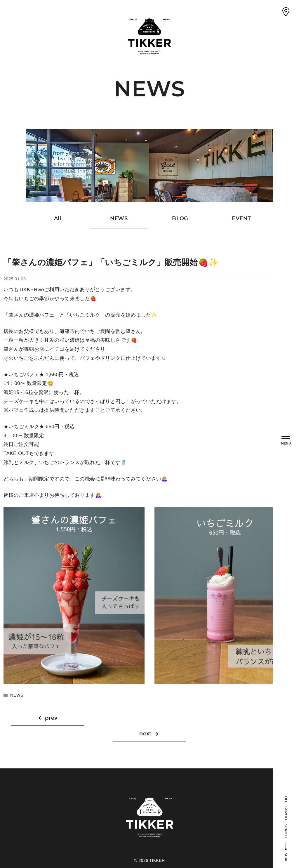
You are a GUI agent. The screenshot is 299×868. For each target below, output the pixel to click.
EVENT (241, 218)
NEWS (119, 218)
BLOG (180, 218)
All (58, 218)
